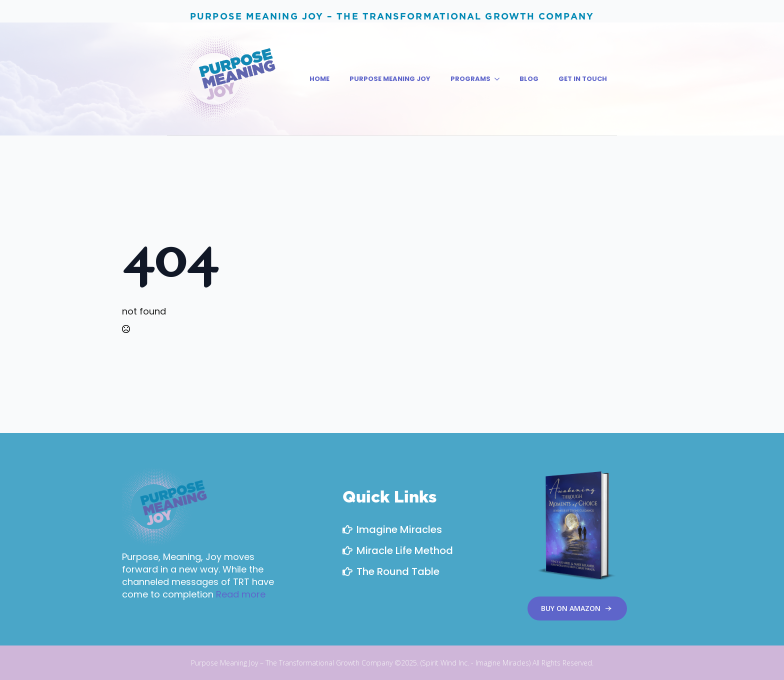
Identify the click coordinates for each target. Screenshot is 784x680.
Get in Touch (583, 79)
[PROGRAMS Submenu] (500, 79)
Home (319, 79)
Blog (529, 79)
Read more (241, 594)
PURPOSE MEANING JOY (390, 79)
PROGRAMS (470, 79)
